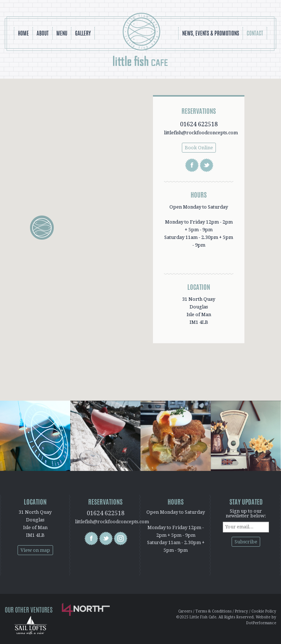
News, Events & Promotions (211, 33)
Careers (185, 611)
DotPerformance (261, 623)
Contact (255, 33)
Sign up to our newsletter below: (246, 513)
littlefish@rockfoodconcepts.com (201, 133)
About (43, 33)
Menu (62, 33)
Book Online (199, 148)
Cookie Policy (264, 611)
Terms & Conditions (213, 611)
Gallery (83, 33)
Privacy (241, 611)
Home (23, 33)
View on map (35, 550)
